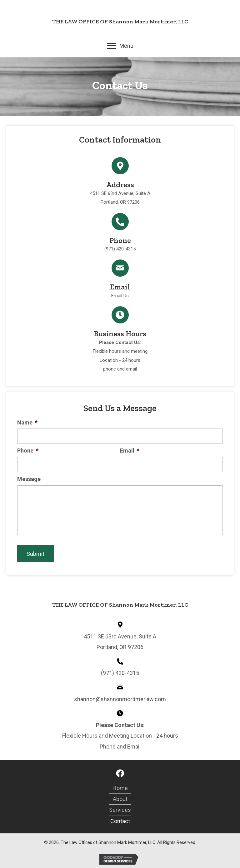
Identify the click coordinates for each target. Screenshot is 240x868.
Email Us (120, 296)
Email (130, 451)
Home (120, 788)
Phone (28, 451)
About (120, 799)
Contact (120, 821)
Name (27, 422)
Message (29, 479)
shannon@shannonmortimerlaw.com (120, 699)
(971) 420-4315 (120, 249)
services (120, 810)
